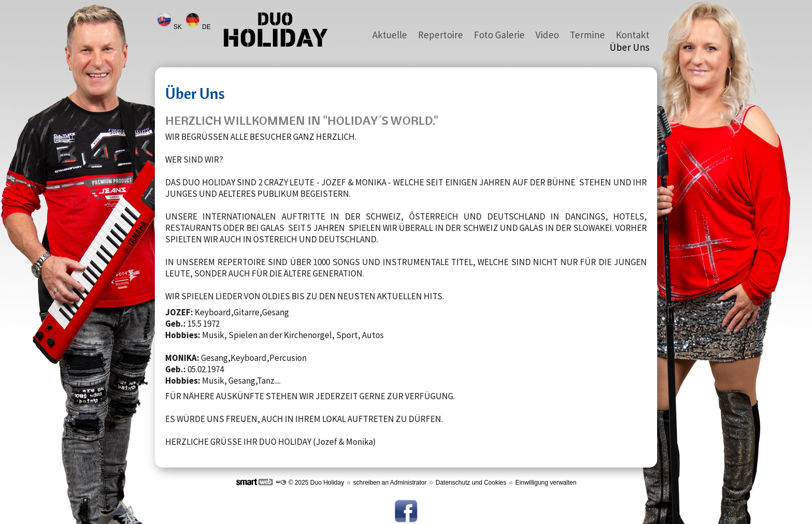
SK (178, 27)
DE (207, 27)
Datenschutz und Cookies (471, 483)
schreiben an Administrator (390, 483)
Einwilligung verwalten (546, 483)
